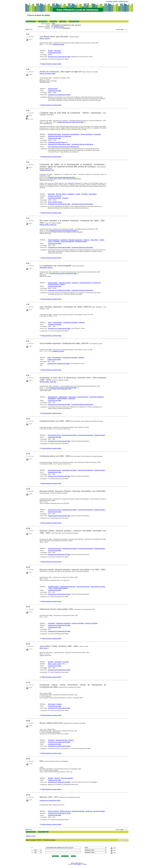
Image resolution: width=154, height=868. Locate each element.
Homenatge (58, 662)
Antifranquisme (63, 397)
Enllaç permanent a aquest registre (51, 64)
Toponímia (84, 194)
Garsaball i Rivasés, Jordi (47, 170)
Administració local (62, 740)
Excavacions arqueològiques (71, 134)
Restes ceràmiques (87, 134)
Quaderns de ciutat (58, 44)
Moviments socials (81, 241)
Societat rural (96, 283)
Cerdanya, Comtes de (55, 196)
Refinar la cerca (59, 27)
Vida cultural (52, 704)
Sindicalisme (52, 398)
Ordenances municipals (63, 623)
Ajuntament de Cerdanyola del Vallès (59, 57)
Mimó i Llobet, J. (44, 648)
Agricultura (75, 283)
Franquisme (64, 240)
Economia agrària (53, 284)
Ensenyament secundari (69, 435)
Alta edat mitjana (61, 194)
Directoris (82, 322)
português (109, 1)
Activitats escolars (100, 435)
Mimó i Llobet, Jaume (54, 664)
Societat (50, 51)
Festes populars (53, 283)
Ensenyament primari (54, 435)
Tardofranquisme (62, 398)
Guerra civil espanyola (68, 241)
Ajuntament (51, 623)
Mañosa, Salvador (45, 38)
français (126, 1)
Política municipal (53, 811)
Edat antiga (51, 194)
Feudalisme (71, 194)
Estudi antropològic (85, 283)
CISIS (75, 864)
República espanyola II (76, 240)
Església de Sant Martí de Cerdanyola (59, 136)
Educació (57, 778)
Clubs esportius (57, 322)
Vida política (94, 240)
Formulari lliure (124, 840)
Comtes (78, 194)
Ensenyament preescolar (85, 435)
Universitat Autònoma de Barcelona (82, 144)
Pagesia (62, 284)
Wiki (85, 864)
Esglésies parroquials (54, 134)
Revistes (59, 704)
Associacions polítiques (96, 397)
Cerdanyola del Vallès (55, 53)
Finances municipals (91, 623)
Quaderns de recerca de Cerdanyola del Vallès (71, 122)
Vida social (57, 51)
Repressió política (83, 397)
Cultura (50, 241)
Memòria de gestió (65, 811)
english (121, 1)
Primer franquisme (53, 240)
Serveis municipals (99, 811)
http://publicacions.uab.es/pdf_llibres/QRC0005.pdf (63, 147)
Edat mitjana (93, 194)
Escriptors (66, 662)
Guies (50, 322)
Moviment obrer (53, 397)
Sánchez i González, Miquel (48, 74)
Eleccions (87, 240)
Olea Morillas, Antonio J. (46, 268)
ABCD (79, 864)
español (115, 1)
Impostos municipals (78, 623)
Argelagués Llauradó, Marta (56, 142)
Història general (53, 89)
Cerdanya (65, 198)
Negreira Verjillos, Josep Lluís (48, 225)
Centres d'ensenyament (61, 588)
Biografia (51, 662)
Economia (57, 241)
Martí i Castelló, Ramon (55, 202)
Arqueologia (97, 134)
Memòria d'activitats (78, 811)
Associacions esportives (71, 322)
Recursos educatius (67, 778)
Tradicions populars (65, 283)
